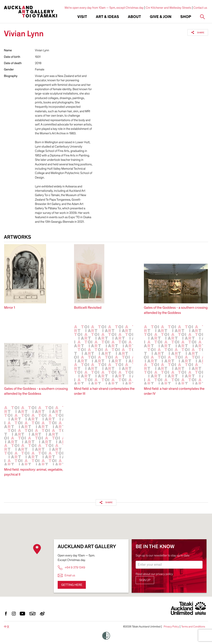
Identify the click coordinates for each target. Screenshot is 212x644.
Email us (66, 575)
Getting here (72, 585)
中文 (7, 627)
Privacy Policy (171, 627)
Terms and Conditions (193, 627)
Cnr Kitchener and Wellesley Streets (168, 8)
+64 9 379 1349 (71, 568)
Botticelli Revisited (88, 308)
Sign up (145, 580)
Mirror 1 (10, 308)
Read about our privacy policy (154, 574)
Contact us (200, 8)
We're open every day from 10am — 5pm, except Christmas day (104, 8)
